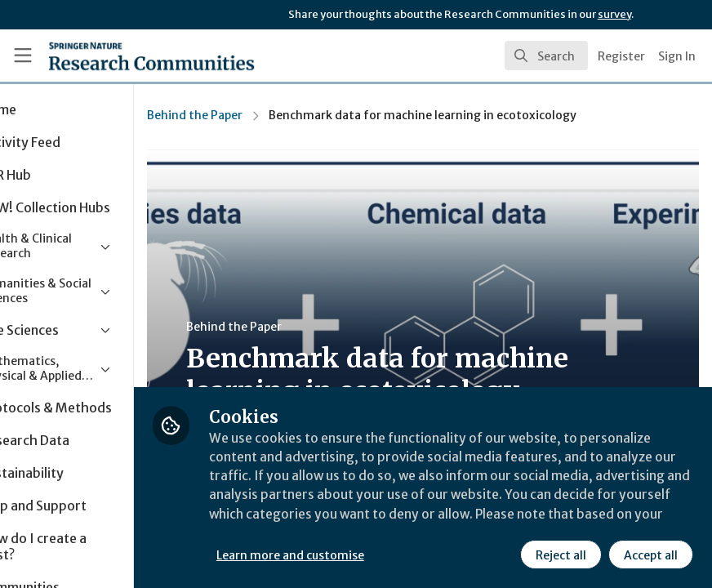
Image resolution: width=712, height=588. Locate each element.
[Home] (119, 56)
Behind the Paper (270, 115)
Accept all (650, 555)
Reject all (560, 555)
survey (614, 14)
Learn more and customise (365, 555)
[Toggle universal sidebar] (23, 56)
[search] (546, 56)
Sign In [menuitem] (677, 56)
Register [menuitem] (621, 56)
